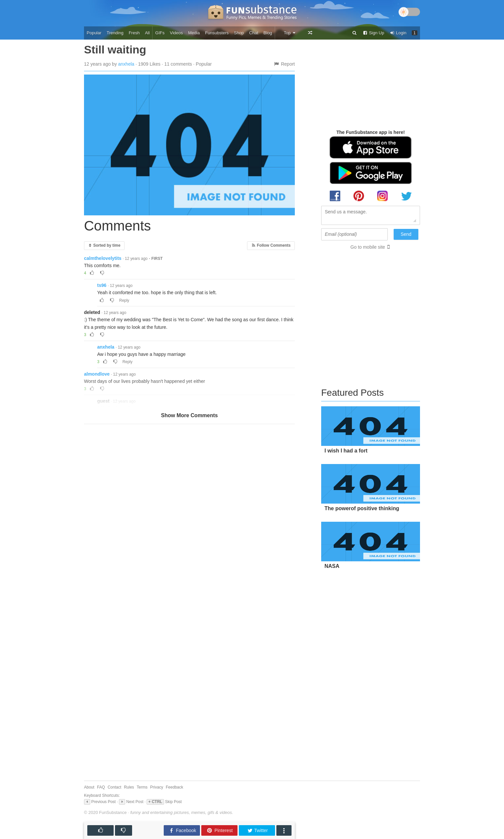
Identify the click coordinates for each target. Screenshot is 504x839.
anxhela (126, 64)
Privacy (157, 787)
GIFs (160, 33)
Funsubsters (217, 33)
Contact (114, 787)
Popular (94, 33)
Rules (129, 787)
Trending (115, 33)
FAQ (101, 787)
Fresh (134, 33)
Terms (142, 787)
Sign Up (373, 33)
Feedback (174, 787)
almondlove (97, 374)
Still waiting (115, 49)
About (89, 787)
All (147, 33)
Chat (253, 33)
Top (290, 33)
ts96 (102, 285)
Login (398, 33)
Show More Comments (189, 415)
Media (194, 33)
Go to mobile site (368, 247)
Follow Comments (271, 245)
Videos (177, 33)
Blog (268, 33)
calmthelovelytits (103, 258)
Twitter (257, 831)
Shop (239, 33)
